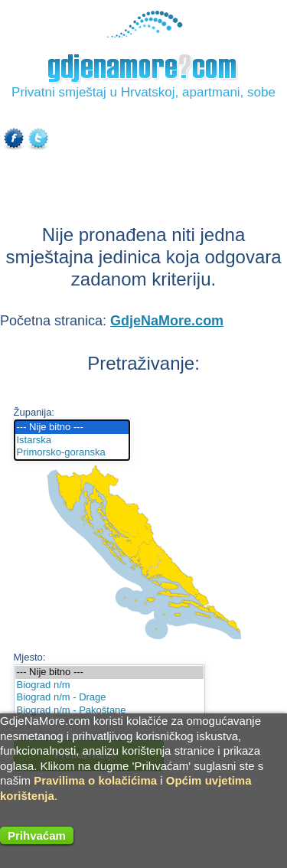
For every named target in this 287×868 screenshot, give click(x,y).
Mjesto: (30, 657)
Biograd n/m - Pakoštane (109, 711)
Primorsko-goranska (72, 453)
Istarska (72, 441)
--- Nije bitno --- (72, 427)
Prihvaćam (37, 835)
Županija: (34, 412)
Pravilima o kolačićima (95, 780)
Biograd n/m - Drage (109, 698)
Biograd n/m (109, 685)
